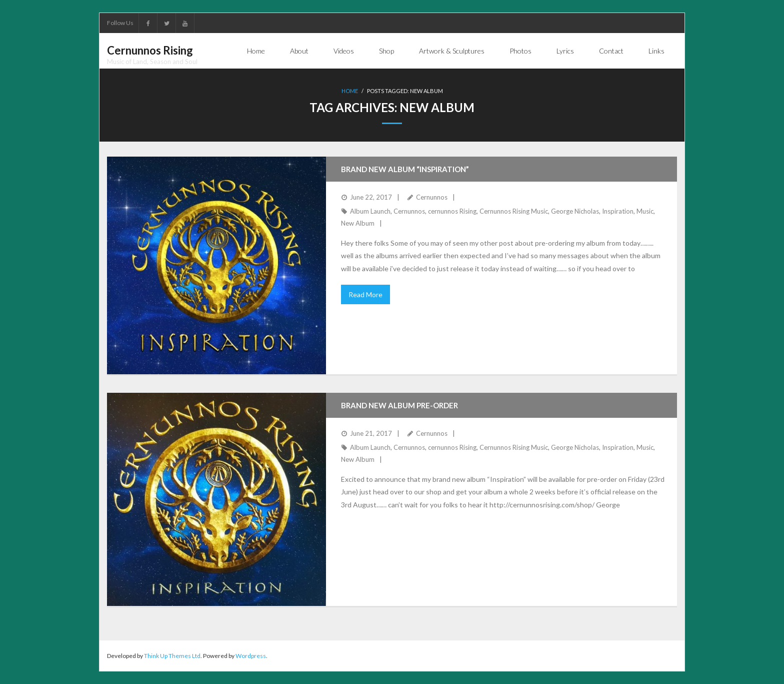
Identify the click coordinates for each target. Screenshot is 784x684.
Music (645, 211)
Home (350, 91)
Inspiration (618, 211)
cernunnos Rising (452, 211)
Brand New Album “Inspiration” (405, 169)
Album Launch (370, 211)
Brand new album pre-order (399, 405)
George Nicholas (575, 211)
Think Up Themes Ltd (172, 656)
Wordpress (251, 656)
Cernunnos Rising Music (514, 211)
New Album (358, 223)
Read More (365, 294)
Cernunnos (432, 197)
